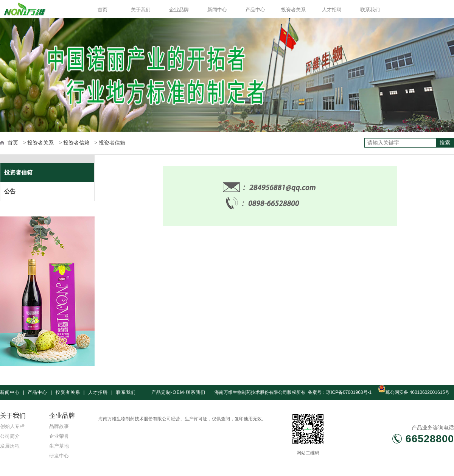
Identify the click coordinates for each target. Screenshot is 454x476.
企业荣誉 (59, 436)
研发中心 (59, 456)
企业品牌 (179, 10)
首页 (103, 10)
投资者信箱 (18, 172)
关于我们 (141, 10)
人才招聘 (332, 10)
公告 (10, 191)
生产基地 (59, 446)
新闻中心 (217, 10)
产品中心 (255, 10)
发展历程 (10, 446)
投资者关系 (293, 10)
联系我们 (370, 10)
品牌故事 (59, 426)
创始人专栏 (12, 426)
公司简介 (10, 436)
